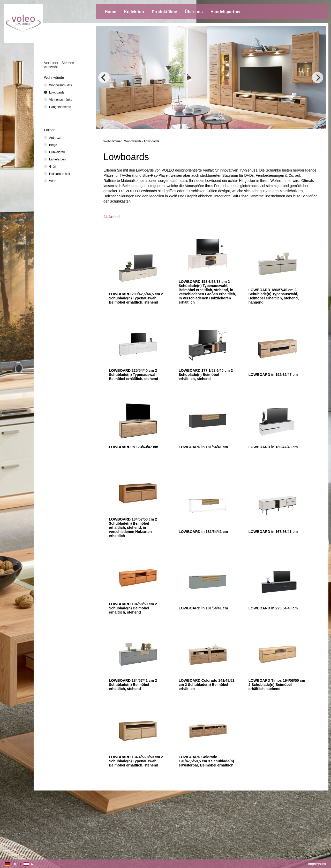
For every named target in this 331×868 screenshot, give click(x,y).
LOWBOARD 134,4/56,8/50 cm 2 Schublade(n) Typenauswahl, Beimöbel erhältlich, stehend (136, 761)
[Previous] (104, 78)
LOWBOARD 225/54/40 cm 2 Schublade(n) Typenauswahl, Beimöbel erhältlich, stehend (134, 375)
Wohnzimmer (112, 141)
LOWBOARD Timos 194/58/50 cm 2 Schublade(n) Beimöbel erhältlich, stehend (277, 685)
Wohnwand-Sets (61, 85)
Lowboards (152, 141)
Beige (53, 145)
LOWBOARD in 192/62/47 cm (273, 375)
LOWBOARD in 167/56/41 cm (273, 532)
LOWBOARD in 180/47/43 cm (273, 447)
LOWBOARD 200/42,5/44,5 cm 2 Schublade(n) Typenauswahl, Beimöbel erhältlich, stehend (136, 298)
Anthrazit (55, 138)
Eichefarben (57, 159)
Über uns (194, 12)
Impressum (317, 864)
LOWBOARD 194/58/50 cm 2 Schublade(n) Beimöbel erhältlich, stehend (133, 608)
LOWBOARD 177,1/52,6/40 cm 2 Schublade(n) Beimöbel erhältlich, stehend (206, 375)
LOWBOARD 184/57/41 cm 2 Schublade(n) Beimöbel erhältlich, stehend (133, 685)
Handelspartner (226, 12)
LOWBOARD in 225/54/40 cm (273, 608)
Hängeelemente (60, 107)
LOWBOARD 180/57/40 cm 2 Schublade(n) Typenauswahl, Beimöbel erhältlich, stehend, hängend (274, 296)
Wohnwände (133, 141)
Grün (53, 167)
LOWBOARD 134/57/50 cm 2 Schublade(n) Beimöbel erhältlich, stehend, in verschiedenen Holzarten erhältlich (133, 528)
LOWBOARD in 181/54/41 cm (203, 447)
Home (110, 12)
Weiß (53, 181)
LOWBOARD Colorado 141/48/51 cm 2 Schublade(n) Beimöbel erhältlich (207, 685)
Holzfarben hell (59, 174)
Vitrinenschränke (61, 100)
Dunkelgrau (57, 152)
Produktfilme (164, 12)
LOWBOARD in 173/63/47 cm (134, 447)
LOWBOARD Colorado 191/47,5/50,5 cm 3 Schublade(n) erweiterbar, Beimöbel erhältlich (206, 761)
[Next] (318, 78)
